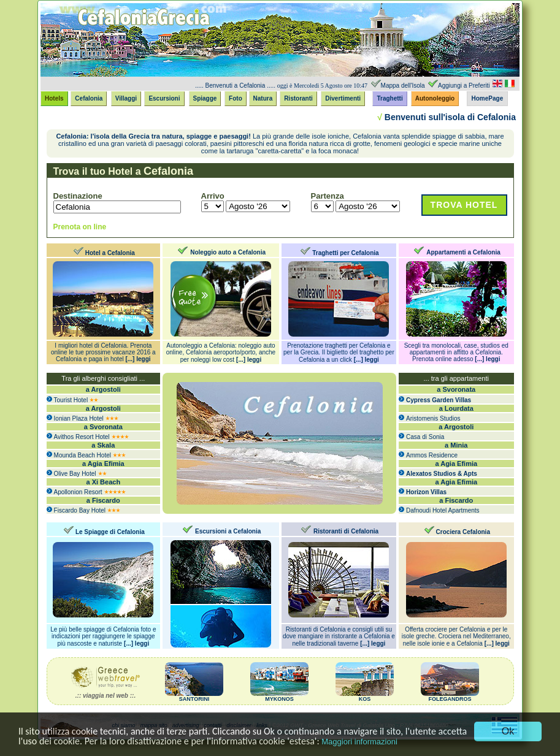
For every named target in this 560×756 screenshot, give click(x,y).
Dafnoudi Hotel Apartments (443, 510)
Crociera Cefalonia (463, 532)
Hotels (54, 98)
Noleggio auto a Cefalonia (228, 252)
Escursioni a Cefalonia (228, 531)
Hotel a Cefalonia (110, 253)
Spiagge (205, 98)
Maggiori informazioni (359, 742)
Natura (263, 98)
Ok (508, 731)
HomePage (488, 98)
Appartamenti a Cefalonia (463, 252)
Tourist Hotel (71, 400)
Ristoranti (298, 98)
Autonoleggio (435, 98)
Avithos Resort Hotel (82, 437)
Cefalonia (89, 98)
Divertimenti (343, 98)
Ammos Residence (432, 455)
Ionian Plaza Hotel (79, 418)
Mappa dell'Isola (403, 86)
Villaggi (126, 98)
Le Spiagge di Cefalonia (110, 532)
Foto (236, 98)
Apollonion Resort (78, 492)
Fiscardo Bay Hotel (80, 510)
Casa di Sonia (425, 437)
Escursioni (164, 98)
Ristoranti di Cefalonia (346, 531)
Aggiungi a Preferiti (464, 86)
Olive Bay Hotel (75, 474)
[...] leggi (138, 359)
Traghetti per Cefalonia (345, 253)
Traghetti (389, 98)
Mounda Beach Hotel (82, 455)
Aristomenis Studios (433, 418)
